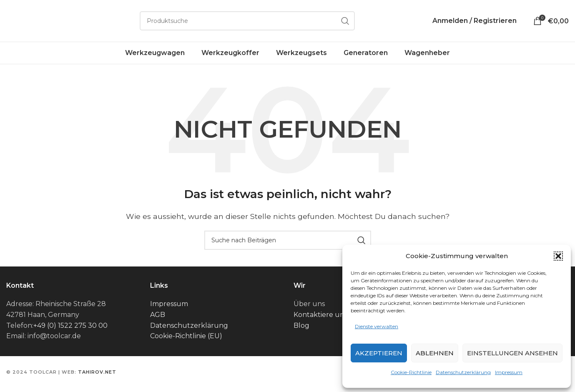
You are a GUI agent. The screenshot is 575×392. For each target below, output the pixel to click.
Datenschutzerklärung (463, 372)
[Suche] (247, 21)
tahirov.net (97, 372)
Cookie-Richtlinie (411, 372)
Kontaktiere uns (320, 315)
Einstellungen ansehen (512, 353)
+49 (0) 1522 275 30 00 (70, 325)
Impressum (509, 372)
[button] (558, 256)
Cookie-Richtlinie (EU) (186, 336)
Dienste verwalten (377, 326)
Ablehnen (435, 353)
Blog (301, 325)
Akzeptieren (379, 353)
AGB (158, 315)
